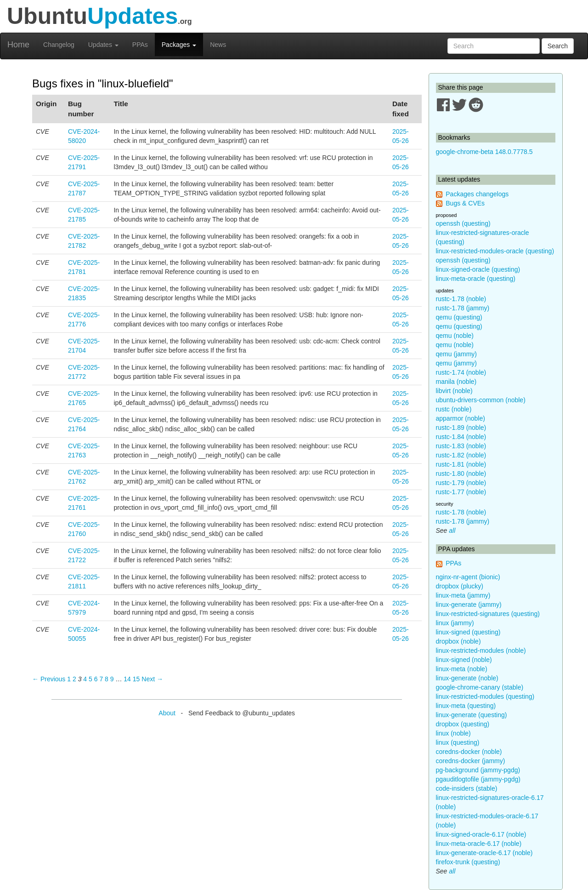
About (167, 713)
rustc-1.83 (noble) (461, 446)
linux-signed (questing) (468, 632)
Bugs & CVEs (465, 203)
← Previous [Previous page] (49, 679)
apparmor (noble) (461, 418)
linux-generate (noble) (467, 678)
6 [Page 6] (96, 679)
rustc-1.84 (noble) (461, 437)
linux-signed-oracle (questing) (478, 269)
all (452, 531)
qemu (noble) (455, 336)
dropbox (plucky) (460, 586)
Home (18, 45)
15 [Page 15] (136, 679)
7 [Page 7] (101, 679)
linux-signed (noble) (464, 660)
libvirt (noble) (454, 391)
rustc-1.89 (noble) (461, 428)
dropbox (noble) (458, 641)
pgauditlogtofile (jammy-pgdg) (478, 779)
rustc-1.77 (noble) (461, 492)
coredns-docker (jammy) (471, 761)
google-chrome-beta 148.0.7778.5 (484, 152)
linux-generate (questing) (472, 715)
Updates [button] (103, 45)
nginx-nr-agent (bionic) (468, 577)
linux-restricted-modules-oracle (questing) (495, 251)
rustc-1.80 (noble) (461, 474)
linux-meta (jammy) (463, 595)
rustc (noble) (454, 409)
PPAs (140, 45)
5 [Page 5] (90, 679)
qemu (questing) (459, 317)
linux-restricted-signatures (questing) (488, 614)
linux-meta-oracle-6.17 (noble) (479, 844)
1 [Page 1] (69, 679)
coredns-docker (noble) (469, 752)
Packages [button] (179, 45)
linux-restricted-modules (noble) (481, 650)
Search (558, 46)
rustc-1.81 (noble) (461, 464)
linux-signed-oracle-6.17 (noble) (481, 834)
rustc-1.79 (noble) (461, 483)
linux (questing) (458, 742)
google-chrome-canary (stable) (480, 687)
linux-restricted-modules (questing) (485, 696)
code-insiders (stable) (467, 788)
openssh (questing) (463, 223)
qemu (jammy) (456, 354)
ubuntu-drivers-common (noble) (481, 400)
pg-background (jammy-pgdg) (478, 770)
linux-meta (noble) (462, 669)
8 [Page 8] (107, 679)
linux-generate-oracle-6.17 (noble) (484, 853)
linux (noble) (453, 733)
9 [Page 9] (112, 679)
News (218, 45)
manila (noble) (456, 382)
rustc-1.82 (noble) (461, 455)
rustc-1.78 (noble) (461, 299)
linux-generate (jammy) (469, 605)
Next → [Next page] (152, 679)
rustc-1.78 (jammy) (463, 308)
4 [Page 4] (85, 679)
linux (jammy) (455, 623)
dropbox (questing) (463, 724)
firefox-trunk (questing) (468, 862)
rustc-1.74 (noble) (461, 372)
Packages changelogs (477, 194)
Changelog (59, 45)
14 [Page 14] (127, 679)
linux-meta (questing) (466, 706)
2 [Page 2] (74, 679)
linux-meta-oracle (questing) (476, 279)
